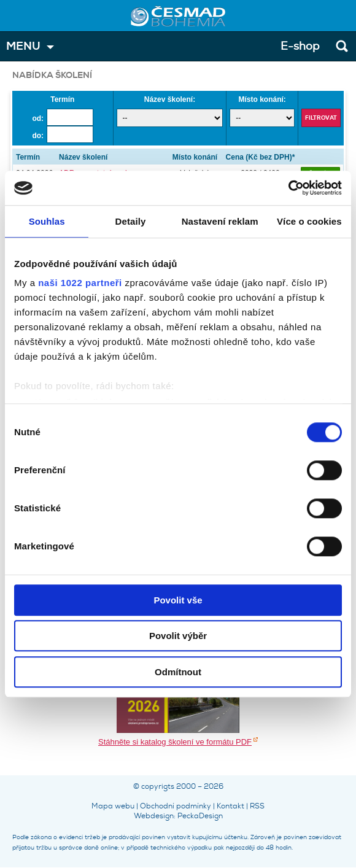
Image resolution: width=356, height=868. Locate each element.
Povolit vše (178, 600)
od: (38, 118)
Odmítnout (178, 672)
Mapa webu (113, 806)
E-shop (300, 46)
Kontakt (230, 806)
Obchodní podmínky (176, 806)
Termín (62, 99)
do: (38, 136)
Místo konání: (262, 99)
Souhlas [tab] (47, 221)
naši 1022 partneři (80, 283)
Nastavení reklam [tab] (220, 221)
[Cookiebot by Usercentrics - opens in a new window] (288, 188)
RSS (257, 806)
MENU (23, 46)
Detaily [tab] (131, 221)
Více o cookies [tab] (309, 221)
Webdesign (154, 816)
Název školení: (170, 99)
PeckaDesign (200, 816)
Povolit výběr (178, 636)
